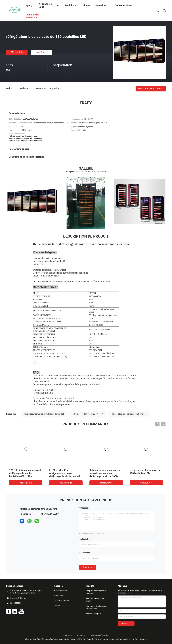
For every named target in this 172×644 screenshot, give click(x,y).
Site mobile (81, 635)
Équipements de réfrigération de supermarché (96, 607)
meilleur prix (17, 52)
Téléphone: (85, 553)
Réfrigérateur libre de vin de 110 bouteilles (129, 414)
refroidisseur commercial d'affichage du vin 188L (44, 414)
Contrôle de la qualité (62, 601)
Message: (84, 508)
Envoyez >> (126, 623)
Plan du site (68, 635)
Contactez (88, 567)
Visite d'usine (59, 596)
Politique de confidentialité (99, 635)
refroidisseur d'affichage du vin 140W (88, 414)
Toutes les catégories (94, 614)
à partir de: (85, 539)
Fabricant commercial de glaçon (95, 600)
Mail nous (41, 52)
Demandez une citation (151, 88)
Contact (57, 606)
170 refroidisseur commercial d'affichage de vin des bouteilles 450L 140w (25, 473)
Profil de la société (61, 591)
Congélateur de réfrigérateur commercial (96, 592)
